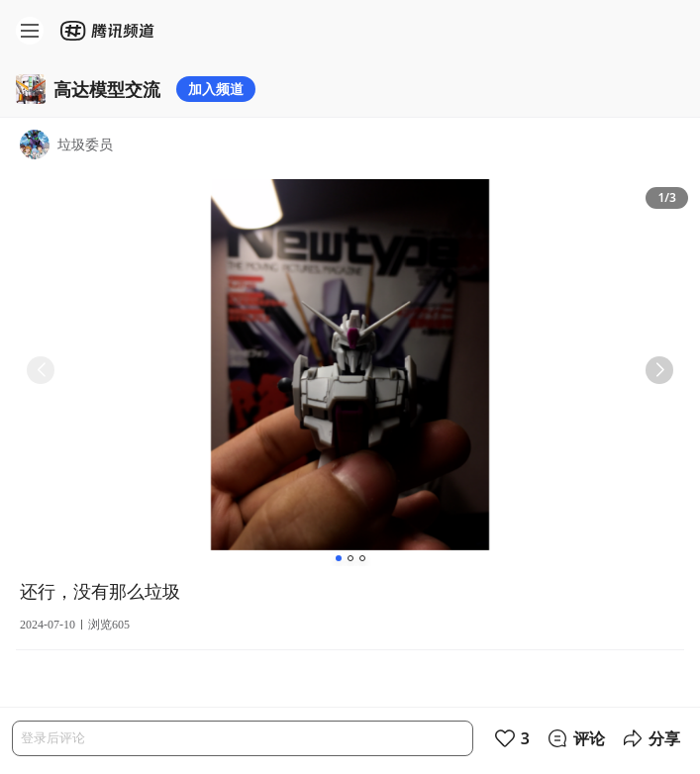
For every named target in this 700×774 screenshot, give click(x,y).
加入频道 (216, 89)
